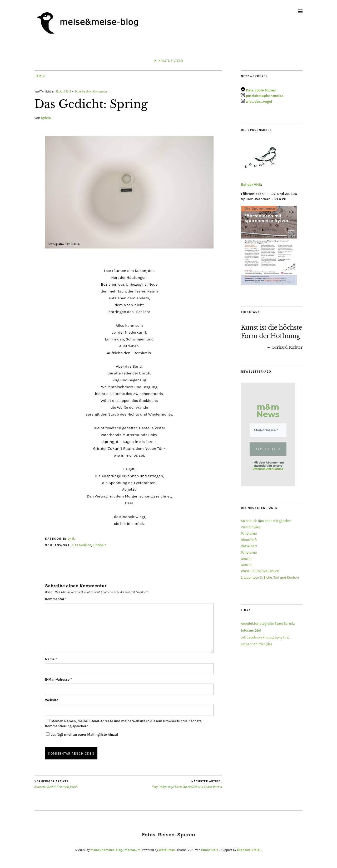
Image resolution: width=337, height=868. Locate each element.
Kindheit (99, 545)
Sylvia (46, 118)
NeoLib (246, 559)
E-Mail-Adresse (58, 679)
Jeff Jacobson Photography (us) (265, 637)
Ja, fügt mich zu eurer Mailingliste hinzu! (82, 734)
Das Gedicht (82, 545)
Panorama (249, 533)
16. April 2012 (63, 92)
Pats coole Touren (261, 90)
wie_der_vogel (259, 102)
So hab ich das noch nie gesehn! (266, 521)
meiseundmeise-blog (106, 850)
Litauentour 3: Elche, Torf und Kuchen (270, 577)
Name (51, 659)
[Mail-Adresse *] (268, 430)
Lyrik (40, 76)
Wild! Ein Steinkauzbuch (260, 571)
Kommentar (56, 599)
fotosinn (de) (251, 630)
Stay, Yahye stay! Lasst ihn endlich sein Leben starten (187, 784)
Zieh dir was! (251, 527)
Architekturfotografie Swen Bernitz (268, 624)
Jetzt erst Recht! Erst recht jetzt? (56, 784)
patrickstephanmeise (264, 96)
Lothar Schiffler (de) (256, 644)
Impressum (132, 850)
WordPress (167, 850)
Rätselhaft (249, 540)
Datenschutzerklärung (268, 469)
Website (52, 700)
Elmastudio (210, 850)
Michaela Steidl (249, 850)
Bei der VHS (251, 185)
